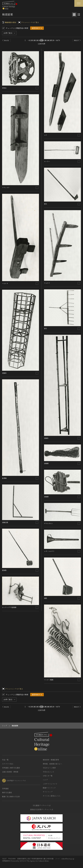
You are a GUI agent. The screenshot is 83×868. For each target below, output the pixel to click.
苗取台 (4, 88)
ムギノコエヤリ (49, 551)
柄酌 (46, 598)
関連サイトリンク (49, 788)
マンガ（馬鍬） (49, 680)
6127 (50, 40)
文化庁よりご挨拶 (49, 768)
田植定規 (5, 522)
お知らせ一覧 (48, 776)
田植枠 (4, 373)
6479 (58, 40)
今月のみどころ (48, 772)
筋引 (46, 204)
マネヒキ (5, 283)
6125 (44, 40)
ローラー (48, 161)
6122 (36, 40)
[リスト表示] (79, 15)
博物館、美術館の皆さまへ (52, 764)
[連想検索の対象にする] (37, 88)
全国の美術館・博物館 (10, 772)
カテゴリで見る (8, 764)
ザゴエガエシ (48, 523)
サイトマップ (48, 792)
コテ (46, 135)
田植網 (46, 463)
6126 (47, 40)
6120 (31, 40)
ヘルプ (45, 780)
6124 (42, 40)
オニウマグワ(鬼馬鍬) (9, 607)
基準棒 (4, 478)
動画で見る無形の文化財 (11, 797)
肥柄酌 (4, 570)
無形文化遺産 (7, 792)
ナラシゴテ (6, 187)
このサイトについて (50, 784)
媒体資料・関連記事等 (51, 760)
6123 (39, 40)
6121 (33, 40)
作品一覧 (5, 760)
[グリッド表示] (74, 15)
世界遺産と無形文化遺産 (11, 768)
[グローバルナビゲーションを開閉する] (79, 3)
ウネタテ (47, 283)
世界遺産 (5, 789)
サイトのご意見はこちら (52, 796)
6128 (52, 40)
